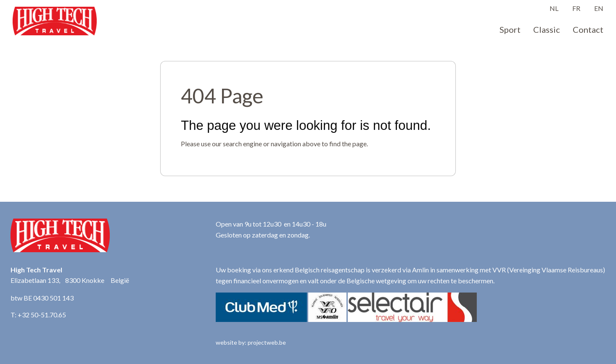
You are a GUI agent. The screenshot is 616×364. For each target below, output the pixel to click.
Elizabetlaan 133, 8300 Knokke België (70, 280)
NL (554, 8)
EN (599, 8)
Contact (588, 29)
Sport (510, 29)
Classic (547, 29)
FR (576, 8)
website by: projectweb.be (251, 342)
